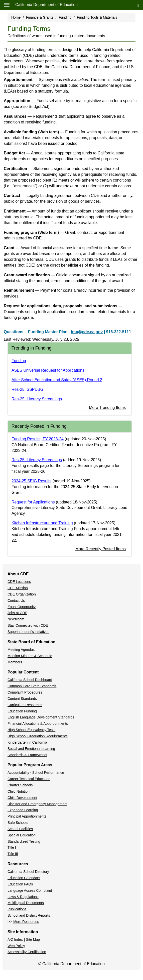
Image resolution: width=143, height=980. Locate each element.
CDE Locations (19, 582)
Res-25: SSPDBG (27, 389)
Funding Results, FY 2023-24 (38, 439)
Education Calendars (24, 878)
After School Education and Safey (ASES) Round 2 (57, 380)
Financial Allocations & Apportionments (38, 723)
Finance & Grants (40, 17)
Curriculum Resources (25, 705)
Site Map (33, 940)
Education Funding (22, 711)
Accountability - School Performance (36, 773)
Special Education (22, 835)
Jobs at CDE (17, 613)
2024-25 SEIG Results (31, 481)
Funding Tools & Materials (97, 17)
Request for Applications (33, 502)
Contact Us (16, 601)
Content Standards (22, 699)
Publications (17, 909)
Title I (12, 847)
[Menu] (7, 5)
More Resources (26, 922)
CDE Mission (18, 588)
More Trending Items (107, 408)
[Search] (138, 5)
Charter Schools (20, 785)
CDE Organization (22, 594)
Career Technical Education (29, 779)
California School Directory (28, 872)
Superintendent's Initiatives (28, 632)
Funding (65, 17)
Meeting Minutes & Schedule (30, 656)
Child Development (22, 798)
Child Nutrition (19, 791)
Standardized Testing (24, 841)
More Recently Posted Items (101, 549)
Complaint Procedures (25, 692)
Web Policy (16, 946)
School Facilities (20, 829)
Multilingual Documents (26, 903)
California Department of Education (46, 5)
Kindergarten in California (27, 742)
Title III (13, 854)
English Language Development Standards (41, 717)
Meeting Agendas (21, 650)
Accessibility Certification (27, 952)
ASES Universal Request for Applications (48, 370)
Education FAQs (20, 884)
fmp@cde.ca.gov (87, 332)
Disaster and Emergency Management (37, 804)
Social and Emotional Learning (31, 749)
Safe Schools (18, 823)
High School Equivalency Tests (31, 730)
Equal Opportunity (22, 607)
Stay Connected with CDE (28, 625)
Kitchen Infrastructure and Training (42, 523)
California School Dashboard (30, 680)
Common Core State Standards (32, 686)
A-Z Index (15, 940)
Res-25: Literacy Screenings (37, 399)
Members (15, 662)
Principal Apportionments (27, 816)
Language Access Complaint (30, 890)
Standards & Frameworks (27, 755)
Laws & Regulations (23, 897)
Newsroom (16, 619)
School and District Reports (29, 915)
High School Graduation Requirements (38, 736)
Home (16, 17)
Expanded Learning (23, 810)
